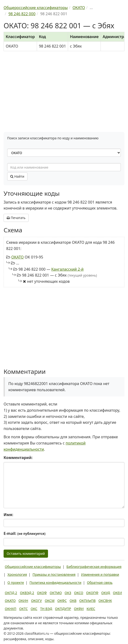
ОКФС (62, 601)
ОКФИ (79, 609)
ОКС (34, 609)
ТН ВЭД (46, 609)
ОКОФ (42, 593)
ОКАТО (17, 257)
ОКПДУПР (63, 609)
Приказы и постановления (54, 574)
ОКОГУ (37, 601)
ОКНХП (11, 609)
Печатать (16, 218)
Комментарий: (18, 458)
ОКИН (23, 601)
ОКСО (79, 593)
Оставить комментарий (26, 554)
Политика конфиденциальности (56, 583)
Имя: (8, 515)
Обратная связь (100, 583)
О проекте (16, 583)
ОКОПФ (92, 593)
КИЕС (91, 609)
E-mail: (24, 533)
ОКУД (106, 593)
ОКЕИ (117, 593)
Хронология (17, 574)
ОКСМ (50, 601)
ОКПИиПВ (87, 601)
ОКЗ (68, 593)
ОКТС (23, 609)
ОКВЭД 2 (27, 593)
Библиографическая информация (94, 567)
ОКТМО (56, 593)
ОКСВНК (105, 601)
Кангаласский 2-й (67, 269)
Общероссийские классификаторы (33, 567)
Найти (17, 176)
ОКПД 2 (11, 593)
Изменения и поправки (100, 574)
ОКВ (73, 601)
